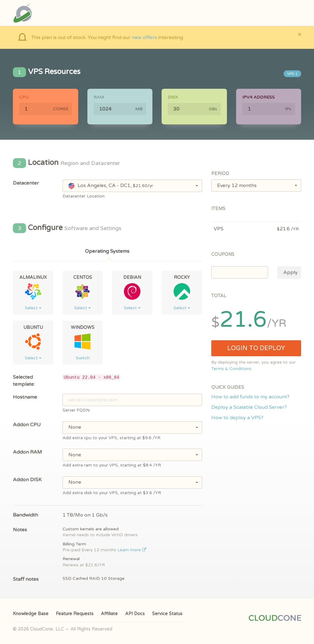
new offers (144, 37)
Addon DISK (27, 480)
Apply (291, 272)
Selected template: (24, 381)
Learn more (132, 550)
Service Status (167, 614)
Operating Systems (107, 251)
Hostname (25, 397)
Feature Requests (75, 614)
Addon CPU (27, 425)
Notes (20, 530)
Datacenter (26, 183)
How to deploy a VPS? (237, 418)
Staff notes (26, 579)
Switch (83, 358)
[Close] (299, 34)
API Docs (135, 614)
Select (33, 308)
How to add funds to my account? (250, 397)
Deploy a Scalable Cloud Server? (249, 407)
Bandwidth (25, 515)
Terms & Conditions (231, 369)
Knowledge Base (31, 614)
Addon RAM (27, 452)
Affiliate (109, 614)
